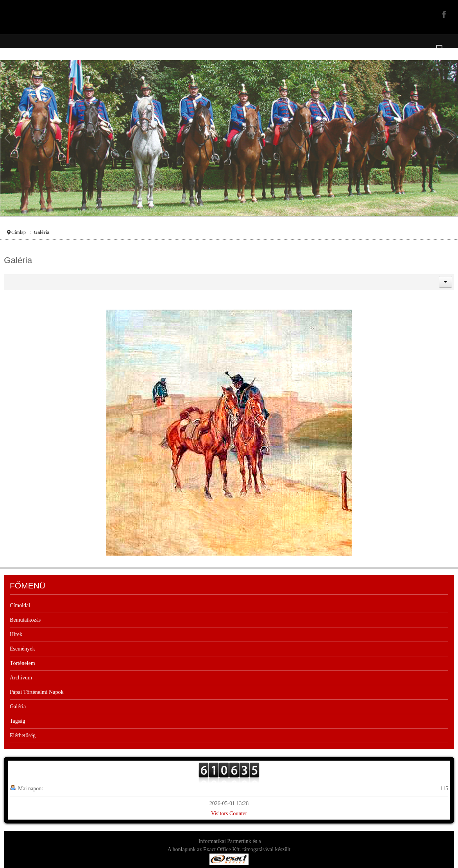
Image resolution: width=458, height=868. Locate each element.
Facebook (443, 14)
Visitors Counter (229, 814)
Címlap (19, 232)
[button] (445, 282)
